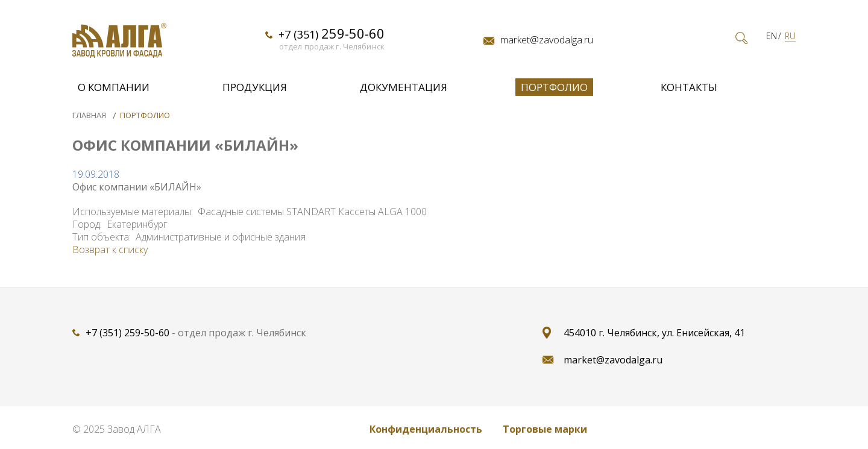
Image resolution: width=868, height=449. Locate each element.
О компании (114, 87)
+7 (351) (332, 33)
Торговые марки (545, 429)
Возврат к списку (110, 250)
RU (790, 36)
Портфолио (554, 87)
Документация (404, 87)
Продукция (255, 87)
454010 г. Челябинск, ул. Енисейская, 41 (654, 333)
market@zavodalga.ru (547, 40)
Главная (90, 115)
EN (772, 36)
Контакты (689, 87)
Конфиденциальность (426, 429)
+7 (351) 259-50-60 (127, 333)
